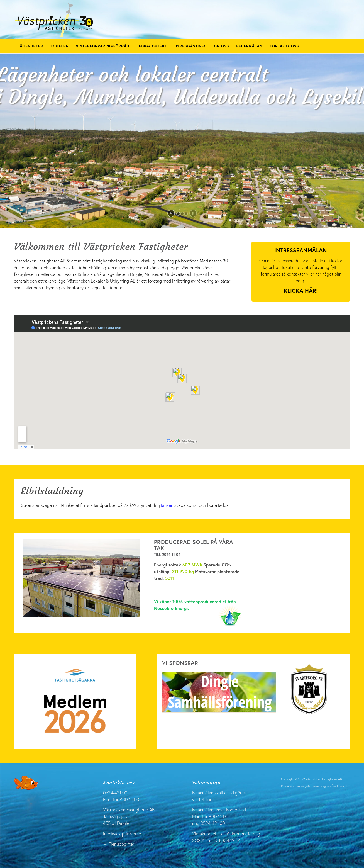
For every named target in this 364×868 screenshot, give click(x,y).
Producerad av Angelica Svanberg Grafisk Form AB (315, 786)
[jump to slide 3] (186, 214)
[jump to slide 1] (178, 214)
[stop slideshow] (193, 213)
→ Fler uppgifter (119, 844)
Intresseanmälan (301, 250)
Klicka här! (301, 290)
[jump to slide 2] (182, 214)
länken (167, 505)
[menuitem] (30, 46)
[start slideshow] (171, 213)
